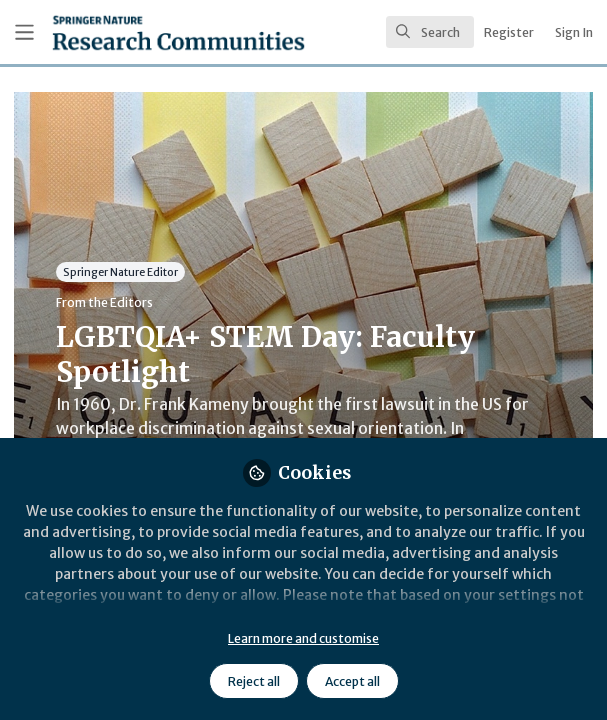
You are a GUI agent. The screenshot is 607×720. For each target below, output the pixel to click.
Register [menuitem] (509, 32)
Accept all (352, 681)
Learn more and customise (303, 638)
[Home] (128, 32)
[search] (430, 32)
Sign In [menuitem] (574, 32)
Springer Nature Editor (120, 271)
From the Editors (104, 302)
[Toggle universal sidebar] (24, 32)
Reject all (254, 681)
